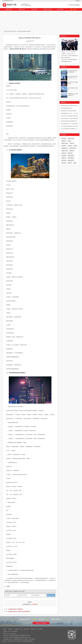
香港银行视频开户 (71, 158)
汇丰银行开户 (72, 143)
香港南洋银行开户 (71, 161)
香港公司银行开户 (13, 31)
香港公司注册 (22, 9)
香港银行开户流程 (71, 138)
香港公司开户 (9, 9)
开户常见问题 (60, 9)
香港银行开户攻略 (65, 143)
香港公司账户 (70, 153)
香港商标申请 (33, 629)
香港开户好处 (64, 163)
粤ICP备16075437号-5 (12, 641)
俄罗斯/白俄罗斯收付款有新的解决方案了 (69, 121)
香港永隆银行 (64, 156)
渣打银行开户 (72, 151)
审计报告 (69, 141)
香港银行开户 (11, 629)
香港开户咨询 (74, 9)
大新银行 (75, 163)
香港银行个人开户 (18, 629)
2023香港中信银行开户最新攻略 (15, 609)
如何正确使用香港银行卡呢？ (67, 108)
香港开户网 (10, 5)
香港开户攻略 (64, 161)
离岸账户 (8, 586)
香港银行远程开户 (71, 156)
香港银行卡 (70, 163)
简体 (76, 1)
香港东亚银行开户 (65, 148)
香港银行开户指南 (47, 9)
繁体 (78, 1)
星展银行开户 (64, 141)
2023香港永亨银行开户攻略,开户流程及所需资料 (19, 611)
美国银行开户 (64, 158)
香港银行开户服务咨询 (41, 623)
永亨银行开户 (64, 153)
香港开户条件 (64, 138)
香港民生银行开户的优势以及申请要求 (68, 111)
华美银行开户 (70, 146)
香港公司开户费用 (72, 148)
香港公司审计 (35, 9)
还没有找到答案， (30, 604)
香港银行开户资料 (65, 151)
